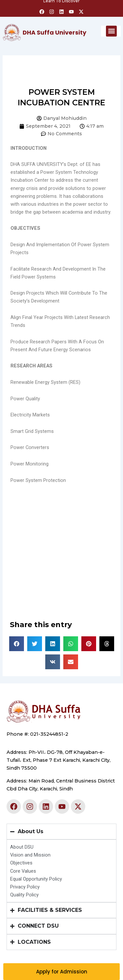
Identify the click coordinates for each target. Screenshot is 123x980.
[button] (111, 31)
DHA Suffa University (54, 32)
